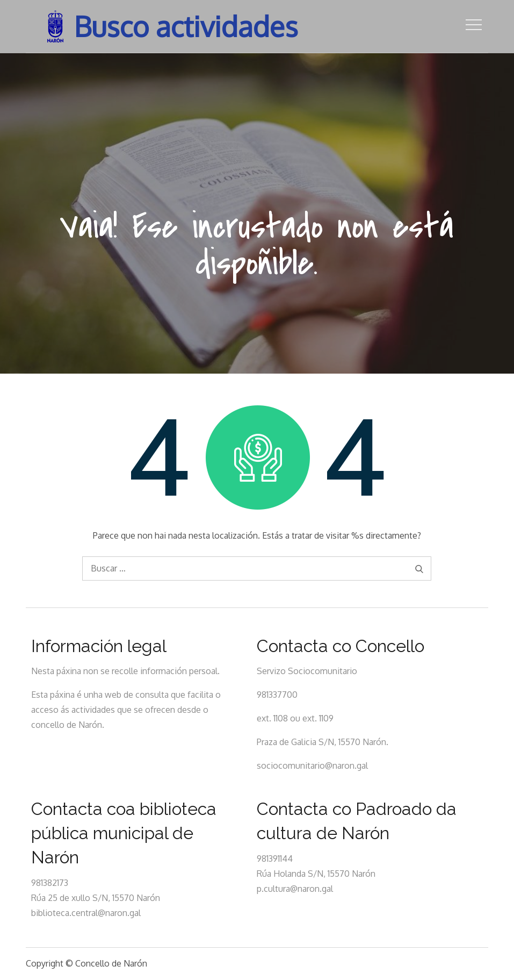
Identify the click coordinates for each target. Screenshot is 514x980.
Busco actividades (186, 26)
